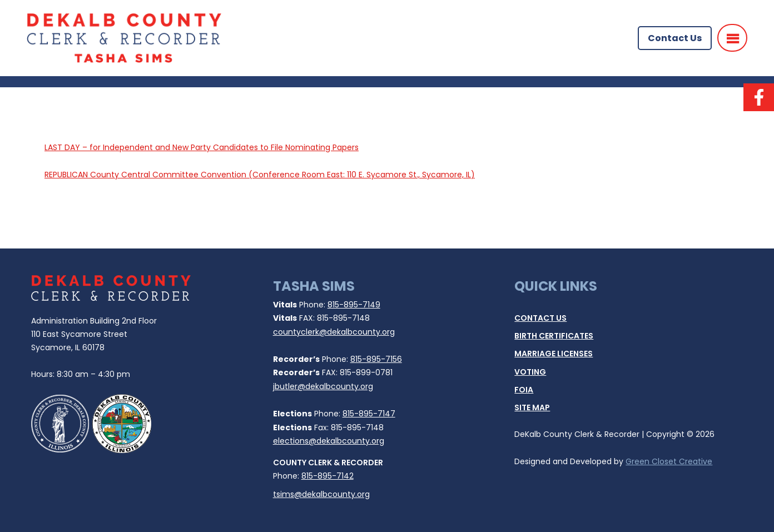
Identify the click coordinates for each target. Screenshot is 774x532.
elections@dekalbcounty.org (329, 441)
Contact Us (675, 38)
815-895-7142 (328, 476)
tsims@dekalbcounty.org (321, 494)
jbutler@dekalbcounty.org (323, 386)
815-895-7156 (376, 359)
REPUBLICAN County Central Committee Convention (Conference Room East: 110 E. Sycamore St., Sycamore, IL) (260, 175)
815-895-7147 (369, 414)
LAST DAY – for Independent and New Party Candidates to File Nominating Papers (202, 147)
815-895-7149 (354, 305)
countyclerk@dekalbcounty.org (334, 332)
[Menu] (732, 38)
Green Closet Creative (669, 461)
